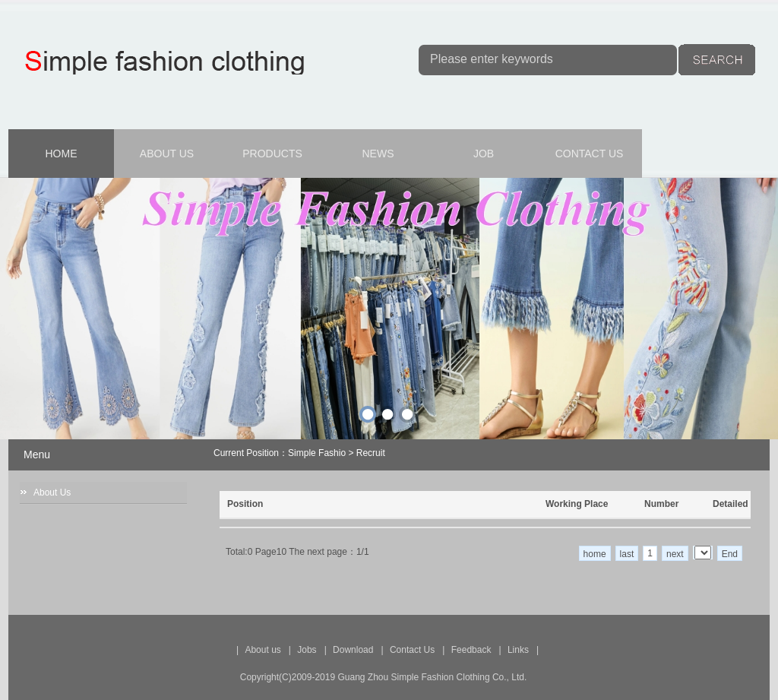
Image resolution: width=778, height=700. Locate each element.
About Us (52, 493)
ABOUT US (167, 154)
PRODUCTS (272, 154)
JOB (484, 154)
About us (262, 650)
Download (353, 650)
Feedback (471, 650)
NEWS (378, 154)
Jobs (307, 650)
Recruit (371, 453)
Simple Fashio (317, 453)
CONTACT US (590, 154)
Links (518, 650)
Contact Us (412, 650)
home (595, 554)
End (730, 554)
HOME (62, 154)
